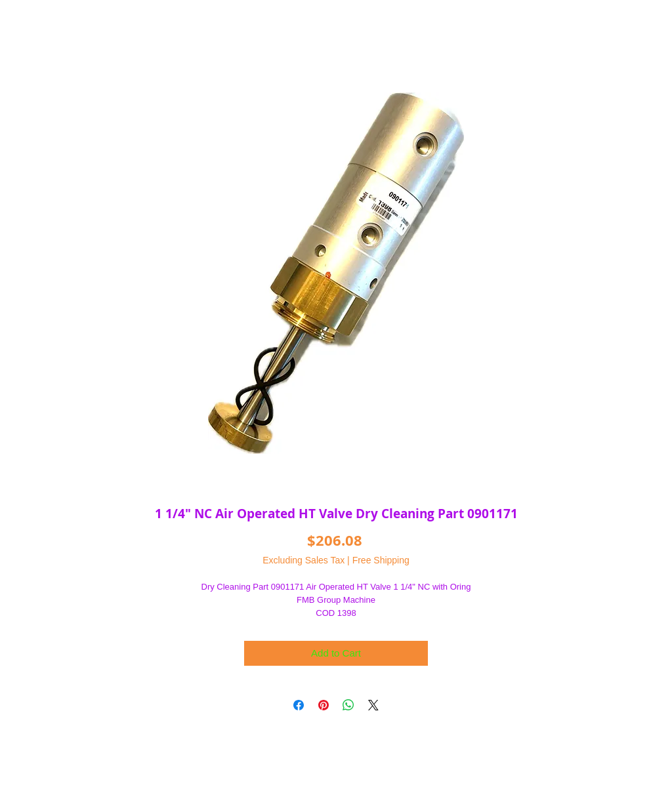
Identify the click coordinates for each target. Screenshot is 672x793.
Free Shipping (381, 560)
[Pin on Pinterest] (324, 705)
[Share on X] (373, 705)
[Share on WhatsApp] (348, 705)
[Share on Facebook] (299, 705)
